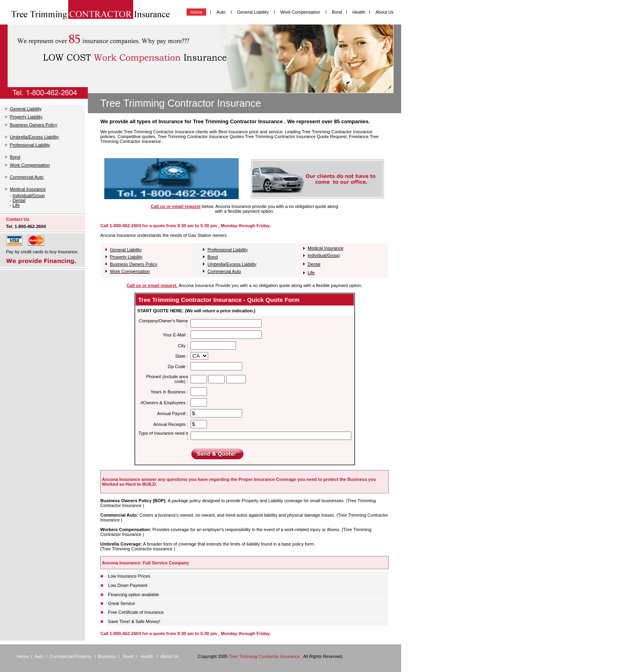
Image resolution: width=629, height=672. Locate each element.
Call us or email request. (152, 285)
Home (197, 12)
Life (16, 205)
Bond (337, 12)
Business (107, 656)
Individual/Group (28, 195)
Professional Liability (30, 145)
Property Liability (26, 117)
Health (359, 12)
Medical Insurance (28, 189)
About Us (385, 12)
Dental (19, 200)
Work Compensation (301, 12)
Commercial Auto (27, 177)
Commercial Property (71, 656)
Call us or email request (176, 206)
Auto (221, 12)
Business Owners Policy (34, 125)
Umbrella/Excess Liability (34, 137)
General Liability (254, 12)
